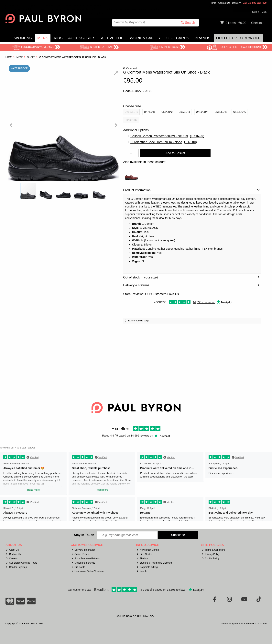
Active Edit (113, 38)
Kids (58, 38)
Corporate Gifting (147, 567)
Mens (43, 38)
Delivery (236, 3)
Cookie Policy (211, 558)
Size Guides (145, 554)
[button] (116, 73)
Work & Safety (145, 38)
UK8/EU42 (167, 112)
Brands (203, 38)
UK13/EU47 (131, 120)
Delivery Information (83, 550)
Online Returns (81, 554)
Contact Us (224, 3)
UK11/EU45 (221, 112)
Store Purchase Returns (86, 558)
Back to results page (138, 321)
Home (213, 3)
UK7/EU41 (150, 112)
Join (264, 12)
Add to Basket (175, 153)
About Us (12, 550)
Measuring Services (83, 563)
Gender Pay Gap (16, 567)
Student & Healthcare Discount (154, 563)
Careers (12, 558)
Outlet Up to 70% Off (238, 38)
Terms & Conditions (214, 550)
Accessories (82, 38)
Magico (233, 624)
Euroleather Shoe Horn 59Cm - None (164, 142)
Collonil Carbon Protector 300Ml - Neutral (167, 136)
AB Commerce (259, 624)
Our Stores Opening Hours (22, 563)
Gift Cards (178, 38)
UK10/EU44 (202, 112)
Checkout (258, 23)
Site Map (143, 558)
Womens (23, 38)
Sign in (256, 12)
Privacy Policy (211, 554)
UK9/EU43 (184, 112)
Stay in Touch (84, 535)
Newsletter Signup (148, 550)
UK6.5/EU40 (131, 112)
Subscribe (178, 535)
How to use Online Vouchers (88, 571)
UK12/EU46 (239, 112)
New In (142, 571)
